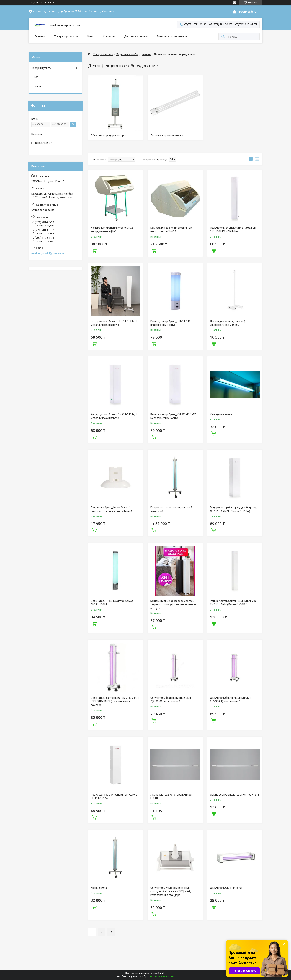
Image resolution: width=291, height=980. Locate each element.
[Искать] (223, 37)
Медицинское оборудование (134, 54)
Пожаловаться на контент (160, 976)
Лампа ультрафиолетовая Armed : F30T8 (171, 796)
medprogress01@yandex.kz (48, 253)
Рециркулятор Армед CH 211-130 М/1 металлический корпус (114, 323)
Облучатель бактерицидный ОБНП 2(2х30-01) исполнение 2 (171, 700)
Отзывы (36, 86)
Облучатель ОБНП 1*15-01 (226, 888)
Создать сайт (37, 3)
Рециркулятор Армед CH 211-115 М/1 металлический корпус (114, 416)
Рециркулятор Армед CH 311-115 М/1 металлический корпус (173, 416)
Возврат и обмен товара (172, 36)
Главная (40, 36)
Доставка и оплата (136, 36)
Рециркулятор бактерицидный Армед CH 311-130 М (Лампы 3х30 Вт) (233, 603)
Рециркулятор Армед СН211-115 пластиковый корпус (170, 323)
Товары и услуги (64, 36)
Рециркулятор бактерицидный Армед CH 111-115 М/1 (114, 796)
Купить (94, 250)
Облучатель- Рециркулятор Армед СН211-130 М (112, 603)
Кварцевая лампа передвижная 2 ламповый (171, 509)
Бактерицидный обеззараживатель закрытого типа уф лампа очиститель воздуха (173, 605)
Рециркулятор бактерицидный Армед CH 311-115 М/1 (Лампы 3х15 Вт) (233, 509)
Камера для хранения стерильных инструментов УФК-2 (112, 230)
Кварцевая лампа (221, 414)
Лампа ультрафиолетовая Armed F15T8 (235, 795)
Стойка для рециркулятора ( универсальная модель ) (228, 323)
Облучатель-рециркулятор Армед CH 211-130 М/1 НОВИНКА (233, 230)
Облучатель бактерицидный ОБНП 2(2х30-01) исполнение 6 (231, 700)
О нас (90, 36)
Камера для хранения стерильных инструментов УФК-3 (171, 230)
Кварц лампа (99, 888)
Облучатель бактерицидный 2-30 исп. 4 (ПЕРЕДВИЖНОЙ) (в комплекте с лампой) (115, 701)
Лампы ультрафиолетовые (167, 136)
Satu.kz (162, 973)
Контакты (109, 36)
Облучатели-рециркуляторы (108, 136)
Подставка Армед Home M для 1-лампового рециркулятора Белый (111, 509)
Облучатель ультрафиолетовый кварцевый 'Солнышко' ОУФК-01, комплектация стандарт (171, 891)
